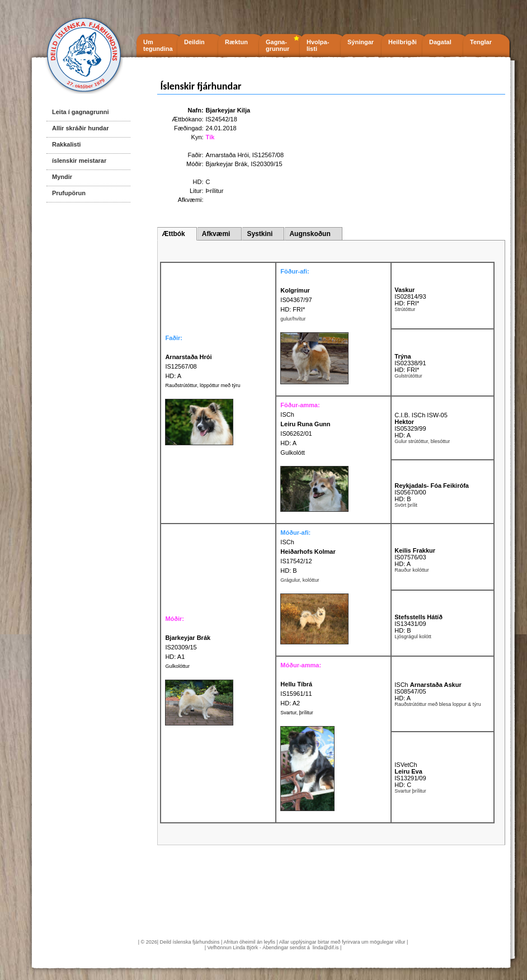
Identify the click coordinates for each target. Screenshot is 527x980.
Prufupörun (69, 193)
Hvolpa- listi (318, 45)
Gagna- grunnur (277, 45)
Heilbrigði (403, 42)
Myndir (62, 177)
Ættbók (173, 234)
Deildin (194, 42)
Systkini (260, 234)
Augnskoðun (310, 234)
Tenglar (481, 42)
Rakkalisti (66, 144)
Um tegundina (158, 45)
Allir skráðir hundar (80, 128)
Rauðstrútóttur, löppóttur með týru (203, 385)
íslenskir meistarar (79, 161)
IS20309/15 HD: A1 (188, 647)
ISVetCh (406, 765)
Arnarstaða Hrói (227, 155)
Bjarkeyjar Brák (227, 164)
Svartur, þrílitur (297, 713)
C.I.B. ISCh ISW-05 (421, 415)
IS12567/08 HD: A (188, 366)
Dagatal (440, 42)
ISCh (287, 414)
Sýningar (361, 42)
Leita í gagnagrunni (80, 112)
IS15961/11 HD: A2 (296, 694)
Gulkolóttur (177, 666)
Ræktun (236, 42)
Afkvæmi (216, 234)
